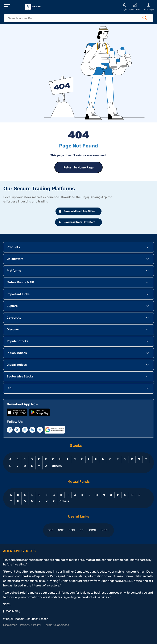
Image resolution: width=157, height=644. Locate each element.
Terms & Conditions (57, 625)
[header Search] (74, 18)
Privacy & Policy (30, 625)
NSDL (105, 530)
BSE (50, 530)
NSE (61, 530)
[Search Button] (145, 18)
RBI (82, 530)
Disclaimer (10, 625)
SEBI (72, 530)
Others (57, 466)
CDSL (93, 530)
